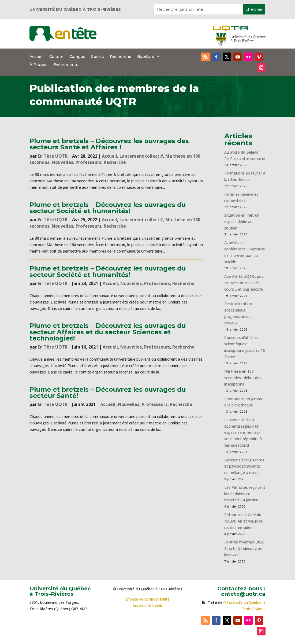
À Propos (38, 65)
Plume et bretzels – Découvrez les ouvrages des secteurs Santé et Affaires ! (109, 144)
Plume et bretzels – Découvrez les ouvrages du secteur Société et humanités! (108, 208)
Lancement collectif (141, 156)
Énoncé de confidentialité (147, 599)
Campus (77, 57)
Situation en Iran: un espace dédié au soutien (242, 222)
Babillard (146, 57)
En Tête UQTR (53, 156)
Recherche (121, 57)
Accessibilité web (147, 606)
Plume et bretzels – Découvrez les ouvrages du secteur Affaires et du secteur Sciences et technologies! (108, 332)
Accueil (36, 57)
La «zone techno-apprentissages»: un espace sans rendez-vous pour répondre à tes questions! (243, 432)
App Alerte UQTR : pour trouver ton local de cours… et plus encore (245, 283)
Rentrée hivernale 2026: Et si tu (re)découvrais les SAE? (245, 548)
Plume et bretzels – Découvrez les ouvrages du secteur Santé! (108, 393)
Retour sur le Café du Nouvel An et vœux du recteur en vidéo (244, 521)
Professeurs (88, 162)
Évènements (66, 65)
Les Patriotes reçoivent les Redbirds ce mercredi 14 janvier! (245, 494)
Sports (98, 57)
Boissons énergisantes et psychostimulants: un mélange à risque (244, 466)
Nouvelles (62, 162)
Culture (56, 57)
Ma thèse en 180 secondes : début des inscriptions (243, 378)
